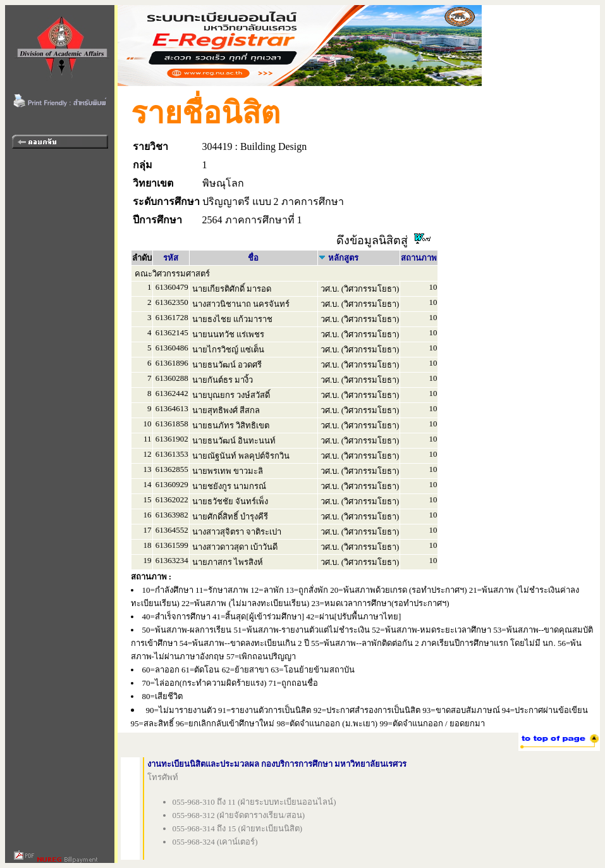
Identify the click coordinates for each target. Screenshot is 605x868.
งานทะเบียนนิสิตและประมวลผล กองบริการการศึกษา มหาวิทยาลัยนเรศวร (277, 764)
